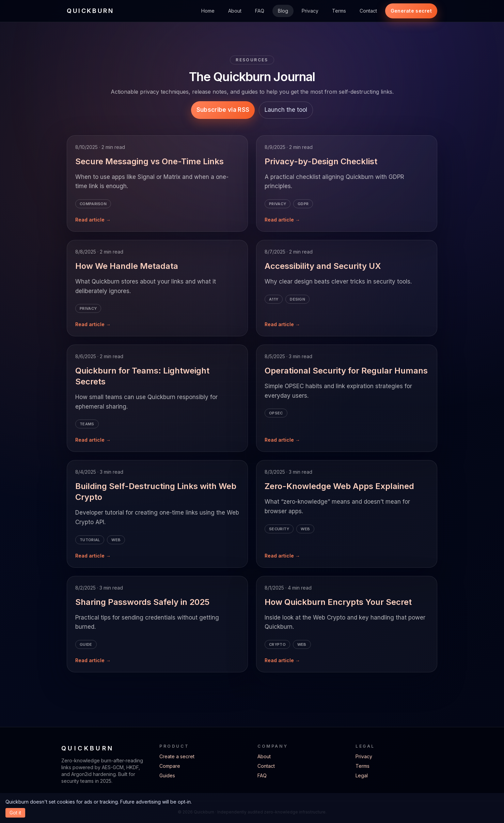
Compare (170, 766)
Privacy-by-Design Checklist (321, 161)
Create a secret (177, 756)
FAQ (260, 11)
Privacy (310, 11)
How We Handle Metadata (127, 266)
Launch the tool (286, 110)
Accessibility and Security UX (323, 266)
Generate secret (411, 11)
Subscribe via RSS (223, 110)
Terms (339, 11)
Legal (362, 775)
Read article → (93, 220)
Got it (15, 813)
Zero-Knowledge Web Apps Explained (339, 486)
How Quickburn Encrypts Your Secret (338, 602)
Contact (368, 11)
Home (208, 11)
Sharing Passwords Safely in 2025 (142, 602)
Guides (167, 775)
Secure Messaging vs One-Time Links (149, 161)
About (235, 11)
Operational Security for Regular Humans (346, 371)
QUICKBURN (90, 11)
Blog (283, 11)
